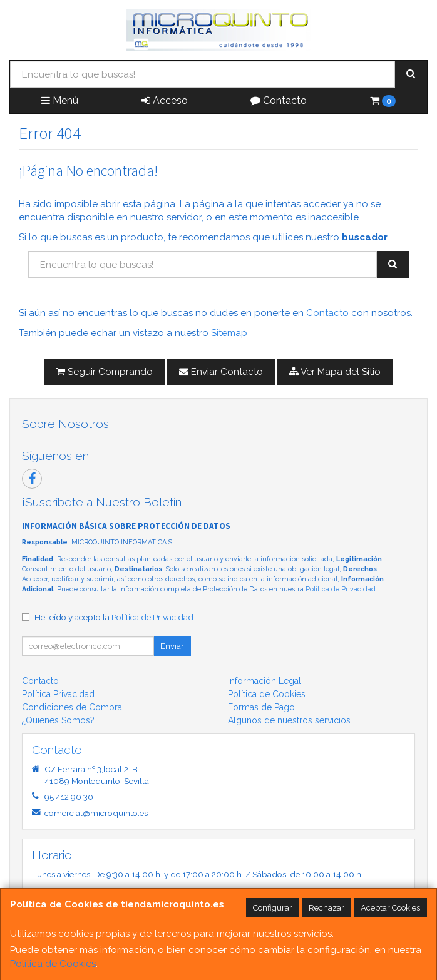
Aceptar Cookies (390, 908)
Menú (60, 100)
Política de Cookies (53, 964)
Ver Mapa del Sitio (335, 372)
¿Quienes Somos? (58, 720)
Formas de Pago (261, 707)
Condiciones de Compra (72, 707)
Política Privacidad (58, 694)
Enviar (172, 646)
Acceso (165, 100)
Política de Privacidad (341, 589)
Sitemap (229, 333)
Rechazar (326, 908)
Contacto (279, 100)
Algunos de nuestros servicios (289, 720)
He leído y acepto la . (115, 617)
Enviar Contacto (221, 372)
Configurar (273, 908)
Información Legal (265, 681)
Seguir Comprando (105, 372)
